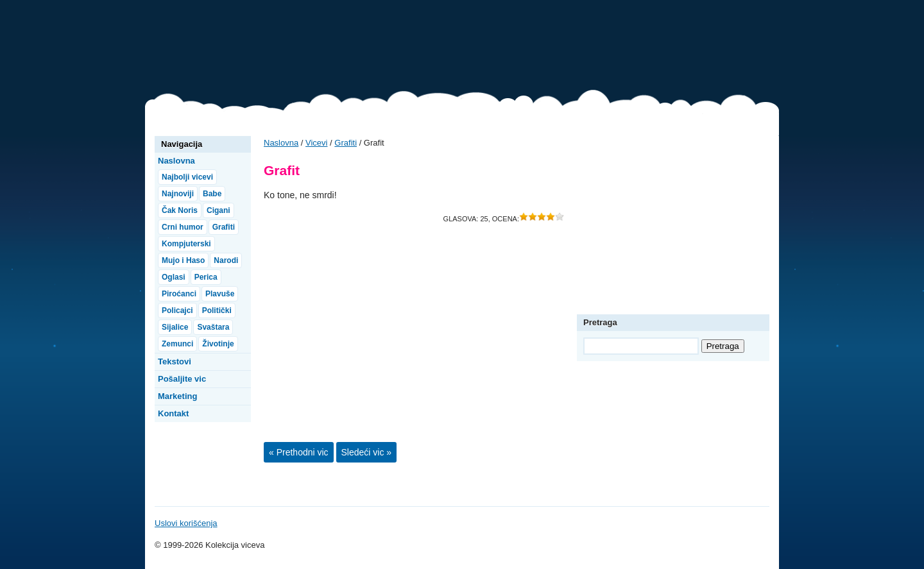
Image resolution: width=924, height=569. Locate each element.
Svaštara (213, 327)
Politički (217, 310)
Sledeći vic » (367, 452)
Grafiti (346, 143)
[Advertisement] (545, 48)
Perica (206, 277)
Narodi (226, 260)
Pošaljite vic (182, 379)
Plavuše (220, 294)
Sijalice (175, 327)
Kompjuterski (186, 244)
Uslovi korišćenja (186, 523)
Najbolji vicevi (187, 177)
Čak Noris (180, 210)
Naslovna (281, 143)
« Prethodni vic (299, 452)
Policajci (177, 310)
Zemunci (177, 344)
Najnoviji (178, 194)
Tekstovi (175, 361)
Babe (212, 194)
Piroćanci (179, 294)
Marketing (177, 396)
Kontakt (173, 413)
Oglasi (174, 277)
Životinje (218, 344)
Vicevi (209, 51)
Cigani (218, 210)
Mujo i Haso (183, 260)
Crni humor (183, 227)
